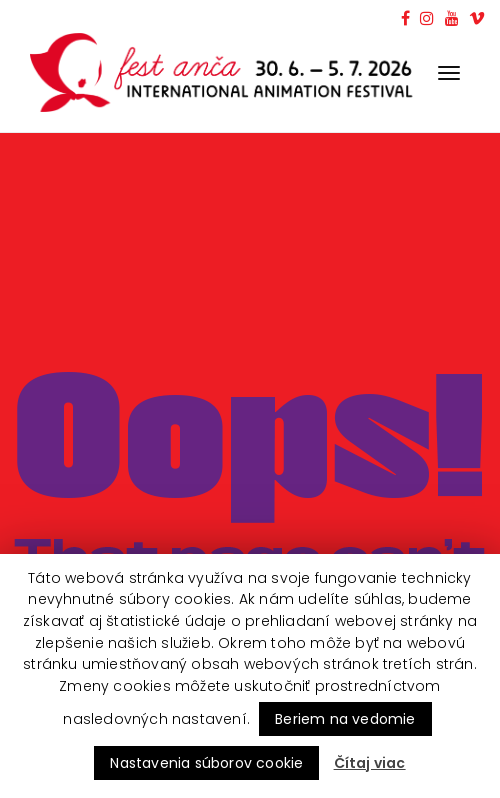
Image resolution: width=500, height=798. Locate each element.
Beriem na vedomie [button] (345, 719)
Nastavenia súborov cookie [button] (206, 763)
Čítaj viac (370, 763)
